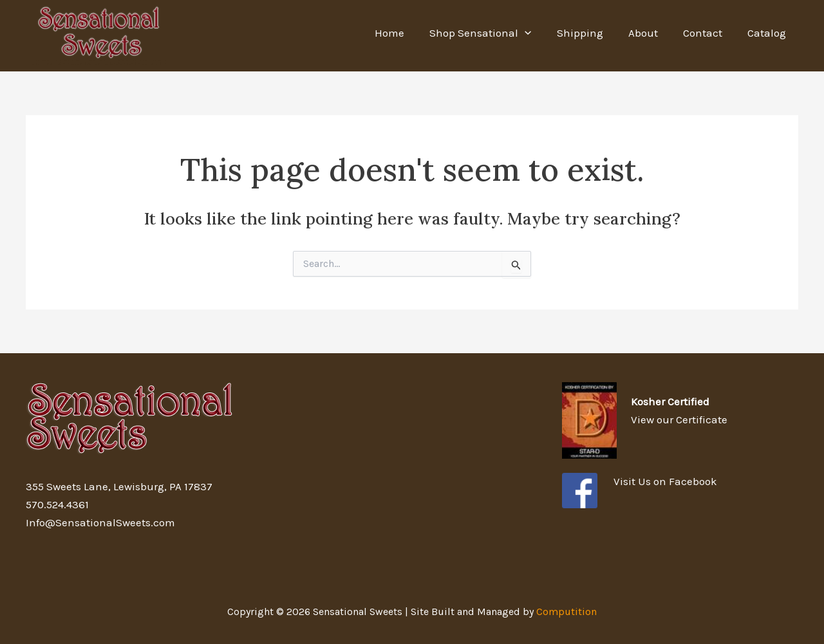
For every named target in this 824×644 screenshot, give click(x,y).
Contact (707, 33)
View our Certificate (679, 419)
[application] (539, 33)
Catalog (768, 33)
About (651, 33)
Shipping (591, 33)
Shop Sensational (495, 33)
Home (407, 33)
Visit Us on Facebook (665, 481)
